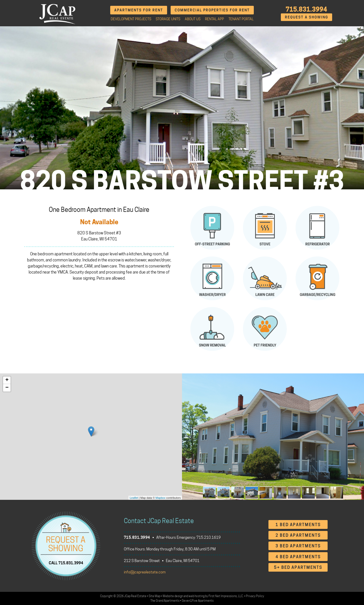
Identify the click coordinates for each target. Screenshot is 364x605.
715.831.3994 (306, 9)
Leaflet (134, 498)
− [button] (7, 388)
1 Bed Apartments (298, 525)
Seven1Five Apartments (198, 601)
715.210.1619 (209, 537)
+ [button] (7, 380)
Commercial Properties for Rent (212, 10)
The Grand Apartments (165, 601)
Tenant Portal (241, 19)
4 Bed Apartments (298, 557)
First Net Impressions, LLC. (226, 596)
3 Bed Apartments (298, 546)
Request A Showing (306, 17)
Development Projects (131, 19)
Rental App (214, 19)
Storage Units (168, 19)
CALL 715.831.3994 (66, 563)
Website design (173, 596)
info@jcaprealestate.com (145, 572)
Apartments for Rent (139, 10)
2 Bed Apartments (298, 535)
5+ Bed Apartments (298, 567)
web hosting (197, 596)
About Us (193, 19)
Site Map (154, 596)
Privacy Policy (255, 596)
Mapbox (160, 498)
